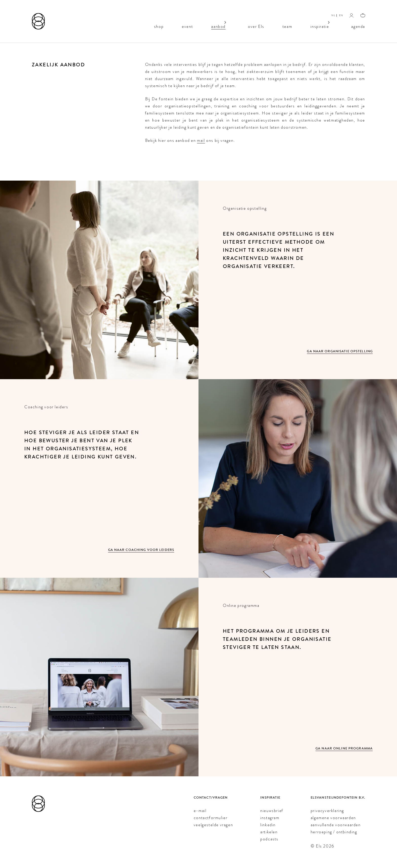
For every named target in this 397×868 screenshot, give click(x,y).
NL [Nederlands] (333, 15)
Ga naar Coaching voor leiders (141, 550)
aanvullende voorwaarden (336, 825)
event (188, 26)
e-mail (200, 811)
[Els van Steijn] (38, 21)
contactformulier (211, 818)
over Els (256, 26)
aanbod (219, 26)
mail (201, 140)
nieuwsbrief (272, 811)
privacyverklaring (327, 811)
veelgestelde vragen (213, 825)
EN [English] (341, 15)
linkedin (268, 825)
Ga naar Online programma (344, 749)
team (287, 26)
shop (159, 26)
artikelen (269, 832)
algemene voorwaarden (333, 818)
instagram (270, 818)
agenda (358, 26)
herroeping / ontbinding (334, 832)
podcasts (269, 839)
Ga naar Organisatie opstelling (340, 351)
